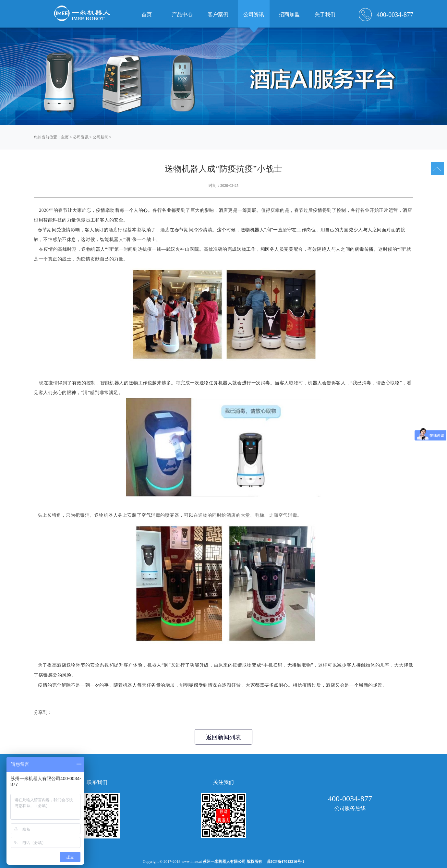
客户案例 (218, 14)
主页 (65, 137)
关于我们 (325, 14)
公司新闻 (101, 137)
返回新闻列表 (223, 737)
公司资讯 (81, 137)
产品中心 (182, 14)
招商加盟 (289, 14)
